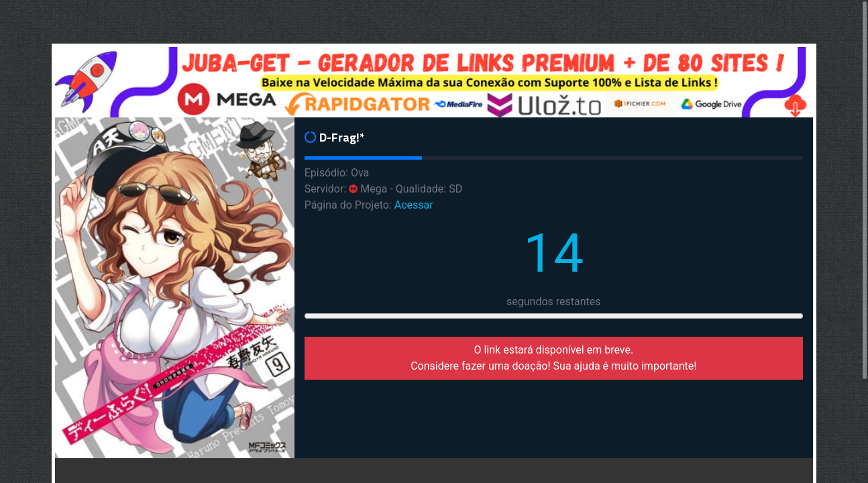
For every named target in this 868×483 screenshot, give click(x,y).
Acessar (414, 205)
